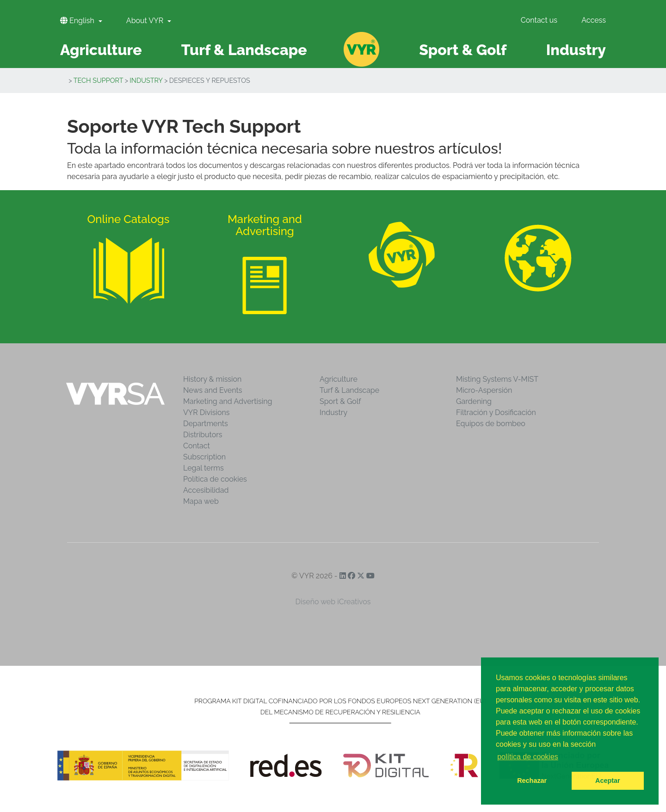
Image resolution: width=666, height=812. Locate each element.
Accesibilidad (206, 490)
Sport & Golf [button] (463, 50)
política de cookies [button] (528, 757)
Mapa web (201, 501)
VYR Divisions (207, 412)
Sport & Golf (340, 401)
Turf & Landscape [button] (244, 50)
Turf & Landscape (349, 390)
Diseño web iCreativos (333, 602)
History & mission (212, 379)
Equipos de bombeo (491, 424)
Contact (197, 446)
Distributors (203, 435)
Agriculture (339, 379)
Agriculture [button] (101, 50)
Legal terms (203, 468)
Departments (206, 424)
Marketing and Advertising (228, 401)
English (78, 21)
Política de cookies (215, 479)
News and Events (213, 390)
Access (594, 20)
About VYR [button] (146, 21)
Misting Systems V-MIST (497, 379)
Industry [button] (576, 50)
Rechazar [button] (532, 781)
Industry (146, 80)
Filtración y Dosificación (496, 412)
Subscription (204, 457)
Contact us (539, 20)
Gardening (474, 401)
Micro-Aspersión (484, 390)
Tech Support (99, 80)
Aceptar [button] (608, 781)
